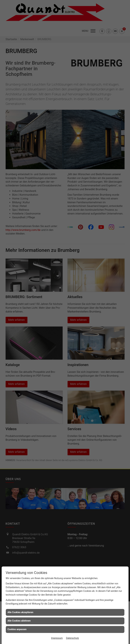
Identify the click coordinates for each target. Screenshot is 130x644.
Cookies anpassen (17, 629)
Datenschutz (73, 638)
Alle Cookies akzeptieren (20, 612)
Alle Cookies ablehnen (19, 621)
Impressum (57, 638)
